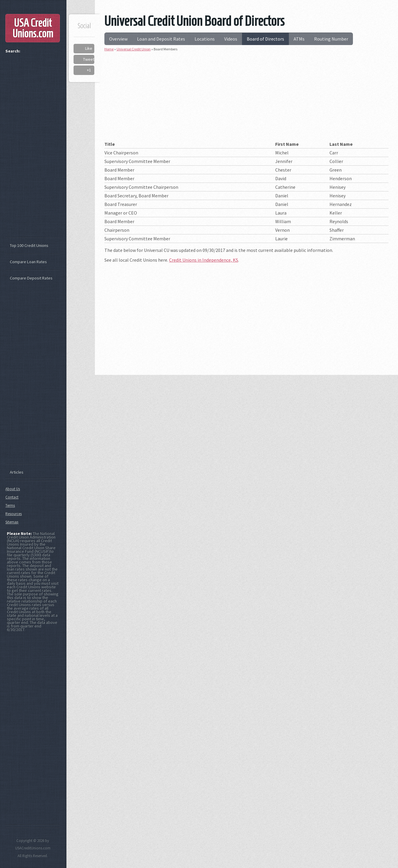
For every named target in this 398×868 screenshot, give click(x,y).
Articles (17, 472)
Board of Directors (265, 39)
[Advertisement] (246, 98)
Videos (231, 39)
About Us (13, 489)
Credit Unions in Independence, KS (204, 260)
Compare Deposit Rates (31, 278)
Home (109, 49)
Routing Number (331, 39)
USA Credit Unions (33, 28)
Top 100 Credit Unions (29, 245)
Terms (10, 505)
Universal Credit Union (134, 49)
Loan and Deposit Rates (161, 39)
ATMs (299, 39)
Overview (118, 39)
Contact (12, 497)
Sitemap (12, 522)
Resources (13, 514)
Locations (205, 39)
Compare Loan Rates (28, 262)
